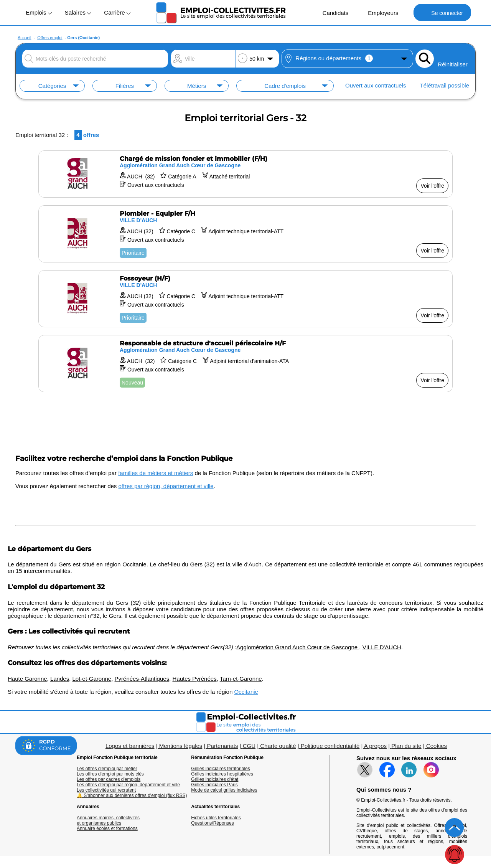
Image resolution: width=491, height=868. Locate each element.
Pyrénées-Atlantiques (142, 679)
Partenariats (223, 746)
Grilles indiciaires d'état (215, 779)
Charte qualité (278, 746)
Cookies (437, 746)
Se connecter (442, 12)
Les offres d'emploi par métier (107, 769)
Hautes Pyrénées (195, 679)
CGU (249, 746)
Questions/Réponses (212, 823)
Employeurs (379, 12)
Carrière (117, 12)
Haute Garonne (27, 679)
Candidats (332, 12)
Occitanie (246, 692)
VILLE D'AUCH (382, 647)
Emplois (39, 12)
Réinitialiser (453, 64)
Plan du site (406, 746)
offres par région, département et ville (166, 486)
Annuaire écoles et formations (107, 828)
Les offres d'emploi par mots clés (110, 774)
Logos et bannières (130, 746)
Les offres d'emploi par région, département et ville (128, 785)
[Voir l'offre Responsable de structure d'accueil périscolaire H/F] (245, 364)
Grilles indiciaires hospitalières (222, 774)
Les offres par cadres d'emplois (109, 779)
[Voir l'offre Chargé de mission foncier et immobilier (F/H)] (245, 174)
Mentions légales (181, 746)
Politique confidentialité (330, 746)
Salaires (78, 12)
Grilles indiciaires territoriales (220, 769)
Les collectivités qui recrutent (106, 790)
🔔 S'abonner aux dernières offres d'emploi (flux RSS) (132, 795)
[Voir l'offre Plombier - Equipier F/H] (245, 234)
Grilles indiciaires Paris (214, 785)
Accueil (24, 38)
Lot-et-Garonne (92, 679)
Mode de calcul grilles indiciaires (224, 790)
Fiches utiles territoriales (216, 818)
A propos (375, 746)
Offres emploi (50, 38)
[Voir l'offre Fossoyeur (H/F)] (245, 299)
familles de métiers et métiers (156, 473)
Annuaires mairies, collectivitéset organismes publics (108, 820)
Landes (60, 679)
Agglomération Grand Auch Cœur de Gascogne (298, 647)
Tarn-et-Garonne (241, 679)
